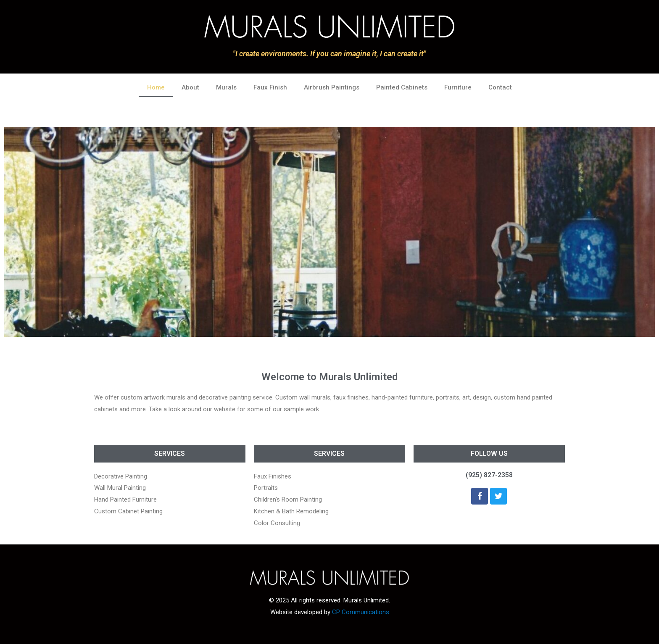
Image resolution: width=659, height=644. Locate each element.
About (190, 87)
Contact (500, 87)
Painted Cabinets (402, 87)
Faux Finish (270, 87)
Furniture (458, 87)
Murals (226, 87)
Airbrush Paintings (332, 87)
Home (156, 87)
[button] (322, 329)
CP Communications (361, 612)
